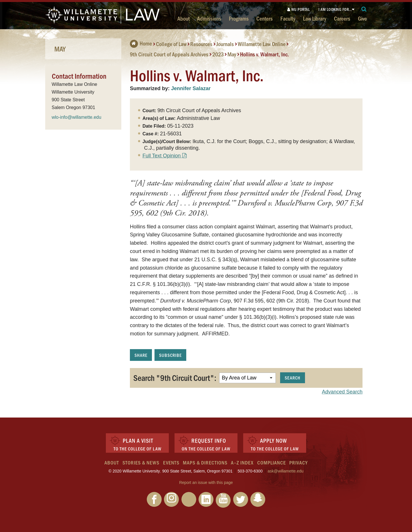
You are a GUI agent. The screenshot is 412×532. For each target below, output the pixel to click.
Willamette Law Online (262, 44)
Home (141, 43)
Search (293, 378)
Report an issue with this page (206, 482)
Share (141, 355)
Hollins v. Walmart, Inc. (265, 54)
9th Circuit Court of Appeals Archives (169, 54)
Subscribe (170, 355)
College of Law (171, 44)
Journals (225, 44)
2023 (218, 54)
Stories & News (141, 462)
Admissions (209, 18)
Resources (201, 44)
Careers (342, 18)
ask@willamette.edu (286, 471)
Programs (239, 18)
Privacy (298, 462)
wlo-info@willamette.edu (77, 117)
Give (362, 18)
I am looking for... (335, 9)
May (232, 54)
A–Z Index (242, 462)
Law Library (315, 18)
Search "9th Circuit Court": (175, 377)
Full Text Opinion (162, 156)
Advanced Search (342, 392)
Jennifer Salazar (191, 88)
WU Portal (299, 9)
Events (171, 462)
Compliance (272, 462)
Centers (265, 18)
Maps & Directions (205, 462)
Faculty (288, 18)
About (184, 18)
